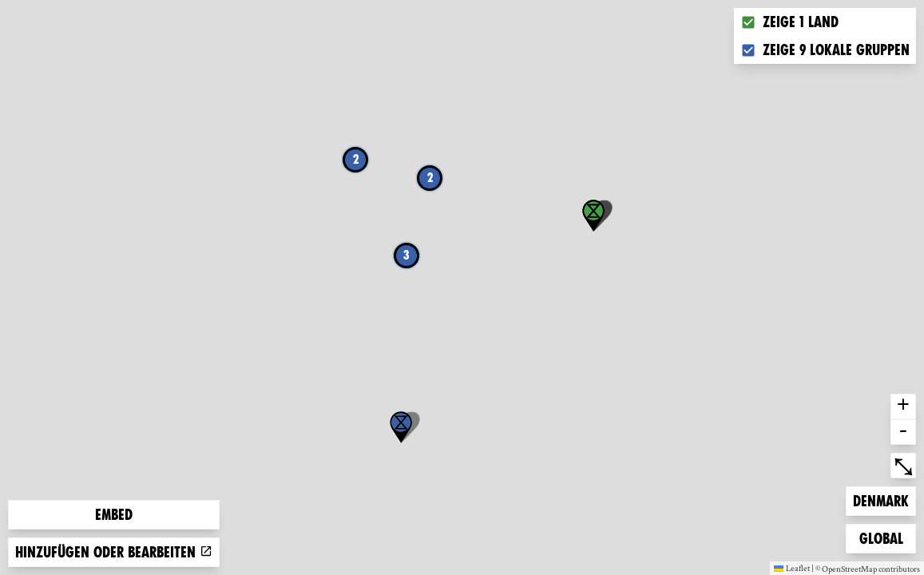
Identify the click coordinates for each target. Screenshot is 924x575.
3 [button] (406, 255)
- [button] (903, 432)
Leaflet (792, 568)
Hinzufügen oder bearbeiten (114, 552)
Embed (114, 515)
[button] (401, 427)
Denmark (880, 500)
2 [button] (356, 159)
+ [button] (903, 406)
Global (885, 537)
